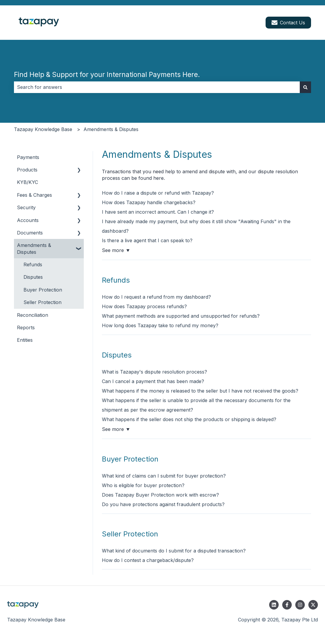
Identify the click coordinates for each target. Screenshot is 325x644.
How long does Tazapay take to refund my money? (160, 325)
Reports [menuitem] (26, 327)
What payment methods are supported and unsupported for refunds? (181, 316)
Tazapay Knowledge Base (43, 129)
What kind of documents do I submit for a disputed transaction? (174, 551)
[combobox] (157, 87)
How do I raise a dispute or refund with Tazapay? (158, 193)
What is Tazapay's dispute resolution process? (154, 372)
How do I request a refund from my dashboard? (156, 297)
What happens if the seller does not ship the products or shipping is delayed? (189, 419)
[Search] (305, 87)
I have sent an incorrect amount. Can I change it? (158, 212)
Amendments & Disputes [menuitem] (34, 248)
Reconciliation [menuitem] (33, 315)
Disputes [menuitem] (33, 277)
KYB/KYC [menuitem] (27, 182)
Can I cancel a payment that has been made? (153, 381)
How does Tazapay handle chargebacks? (149, 202)
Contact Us (288, 23)
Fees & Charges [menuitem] (34, 195)
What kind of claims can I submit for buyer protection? (164, 476)
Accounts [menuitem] (28, 220)
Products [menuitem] (27, 170)
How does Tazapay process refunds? (144, 306)
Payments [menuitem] (28, 157)
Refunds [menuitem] (33, 264)
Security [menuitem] (26, 207)
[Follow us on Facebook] (287, 605)
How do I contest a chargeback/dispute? (148, 560)
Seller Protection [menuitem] (42, 302)
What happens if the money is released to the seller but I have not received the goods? (200, 391)
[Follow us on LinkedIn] (274, 605)
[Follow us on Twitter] (313, 605)
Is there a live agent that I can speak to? (147, 240)
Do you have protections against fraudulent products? (163, 504)
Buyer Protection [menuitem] (43, 290)
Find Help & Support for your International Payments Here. (107, 75)
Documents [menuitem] (30, 233)
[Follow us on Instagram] (300, 605)
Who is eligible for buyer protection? (143, 485)
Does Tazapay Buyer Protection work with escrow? (160, 495)
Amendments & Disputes (111, 129)
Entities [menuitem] (25, 340)
